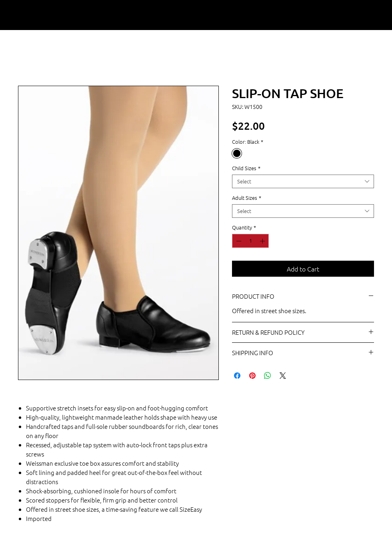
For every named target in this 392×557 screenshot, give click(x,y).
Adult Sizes (247, 198)
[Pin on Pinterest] (252, 376)
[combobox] (303, 181)
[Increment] (263, 241)
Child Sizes (246, 168)
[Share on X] (283, 376)
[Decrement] (238, 241)
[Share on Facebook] (237, 376)
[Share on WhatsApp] (268, 376)
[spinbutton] (251, 241)
